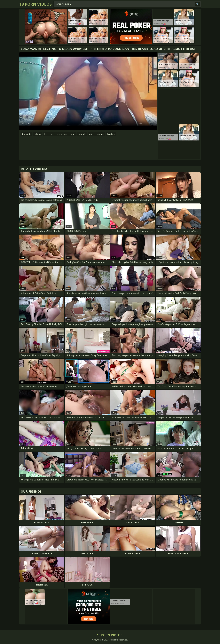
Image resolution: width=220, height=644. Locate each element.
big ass (100, 134)
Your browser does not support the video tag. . (88, 91)
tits (46, 134)
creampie (62, 134)
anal (73, 134)
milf (91, 134)
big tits (111, 134)
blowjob (26, 134)
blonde (82, 134)
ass (52, 134)
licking (37, 134)
